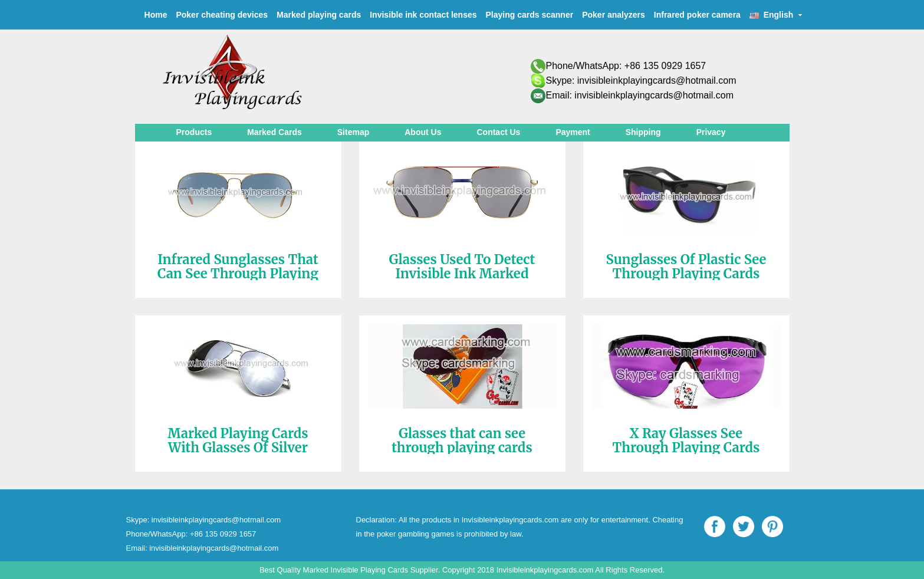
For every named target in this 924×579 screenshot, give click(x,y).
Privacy (711, 132)
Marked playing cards (319, 15)
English (776, 15)
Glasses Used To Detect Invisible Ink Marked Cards (462, 274)
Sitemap (353, 132)
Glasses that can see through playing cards (462, 440)
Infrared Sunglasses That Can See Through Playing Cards (238, 274)
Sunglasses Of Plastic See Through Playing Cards (686, 267)
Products (194, 132)
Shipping (643, 132)
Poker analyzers (614, 15)
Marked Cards (274, 132)
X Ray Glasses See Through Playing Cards (686, 440)
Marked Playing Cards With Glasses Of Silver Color (238, 448)
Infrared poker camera (697, 15)
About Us (423, 132)
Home (156, 15)
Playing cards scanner (530, 15)
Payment (573, 132)
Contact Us (498, 132)
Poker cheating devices (222, 15)
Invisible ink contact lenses (423, 15)
